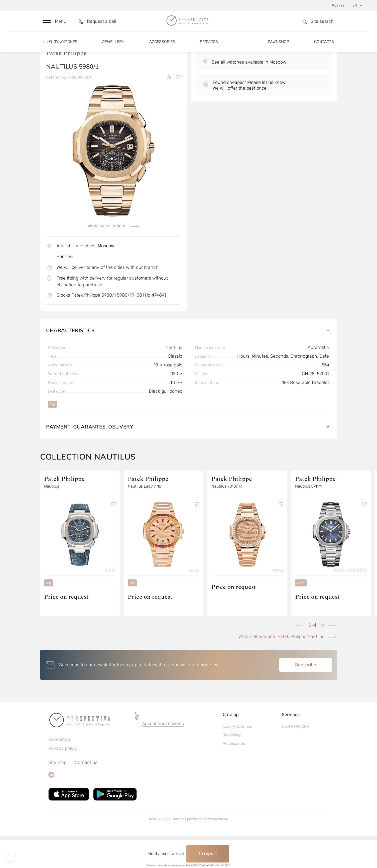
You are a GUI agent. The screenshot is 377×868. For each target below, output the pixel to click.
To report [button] (208, 853)
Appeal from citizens (163, 755)
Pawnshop (278, 47)
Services (209, 47)
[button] (55, 24)
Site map (57, 794)
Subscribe (306, 697)
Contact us (86, 794)
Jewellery (113, 47)
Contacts (324, 47)
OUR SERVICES (295, 758)
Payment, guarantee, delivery (188, 458)
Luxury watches (60, 47)
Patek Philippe (66, 85)
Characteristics (188, 362)
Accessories (162, 47)
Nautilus (174, 379)
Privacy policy (63, 780)
